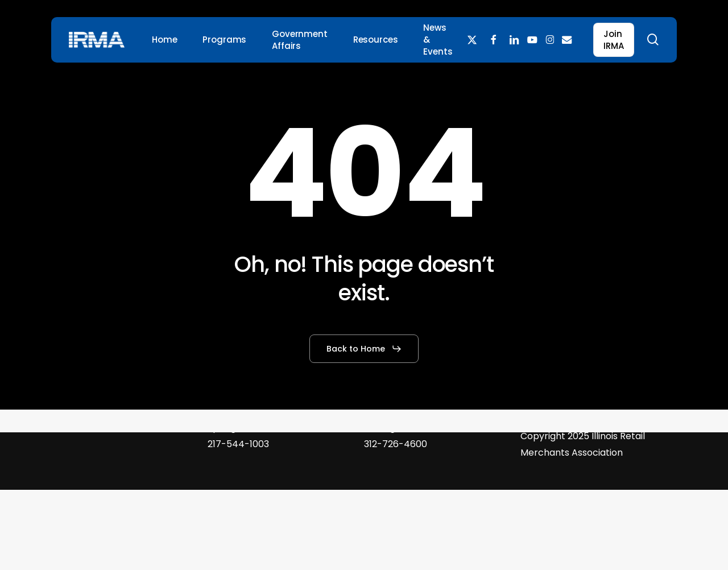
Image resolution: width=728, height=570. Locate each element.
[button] (364, 349)
